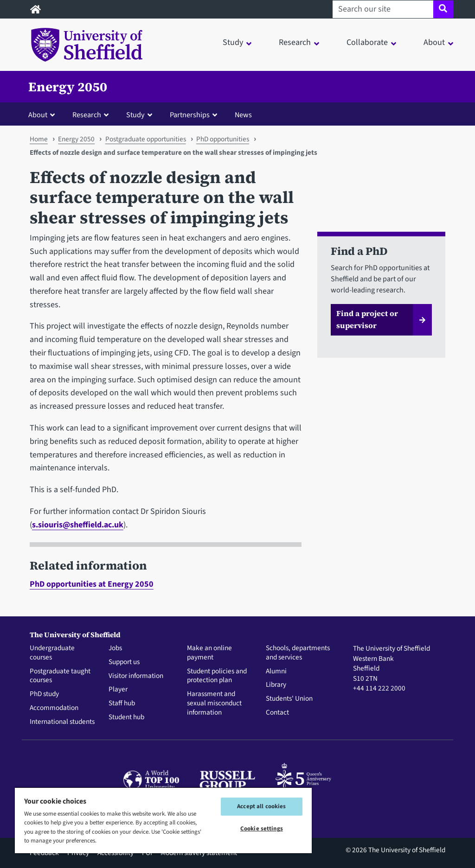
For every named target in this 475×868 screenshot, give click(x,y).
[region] (163, 820)
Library (276, 685)
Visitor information (136, 676)
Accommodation (54, 708)
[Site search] (443, 9)
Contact (277, 713)
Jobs (115, 648)
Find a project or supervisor (367, 319)
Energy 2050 (68, 87)
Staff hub (122, 703)
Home (39, 139)
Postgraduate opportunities (146, 139)
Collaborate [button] (367, 42)
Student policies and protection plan (217, 676)
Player (118, 690)
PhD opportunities (223, 139)
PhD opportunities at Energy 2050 (92, 584)
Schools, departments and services (298, 653)
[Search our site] (383, 9)
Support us (124, 662)
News (243, 115)
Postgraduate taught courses (60, 676)
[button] (44, 114)
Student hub (126, 717)
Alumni (276, 672)
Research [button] (295, 42)
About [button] (434, 42)
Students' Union (289, 699)
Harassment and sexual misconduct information (214, 703)
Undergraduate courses (52, 653)
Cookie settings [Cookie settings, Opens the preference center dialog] (262, 829)
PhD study (44, 694)
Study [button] (233, 42)
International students (62, 722)
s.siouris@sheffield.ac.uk (78, 525)
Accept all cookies (261, 806)
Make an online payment (209, 653)
